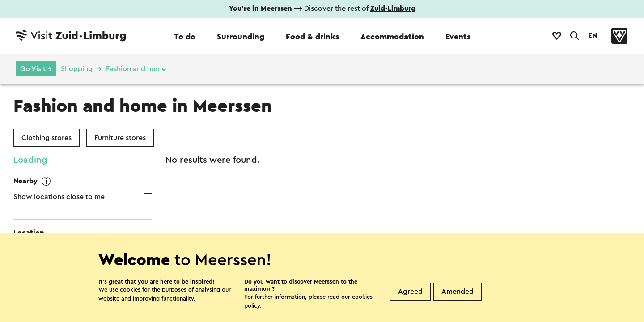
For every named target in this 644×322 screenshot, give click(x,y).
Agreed (410, 292)
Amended (458, 292)
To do (185, 37)
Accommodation (392, 37)
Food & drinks (312, 37)
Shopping (77, 69)
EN (593, 36)
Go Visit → (36, 69)
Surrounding (241, 37)
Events (458, 37)
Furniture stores (120, 138)
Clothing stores (47, 138)
